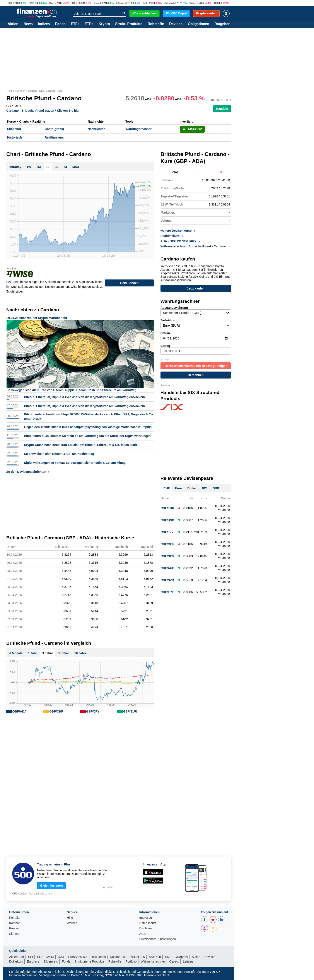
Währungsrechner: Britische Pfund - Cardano (195, 246)
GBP (216, 487)
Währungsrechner (138, 129)
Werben (72, 923)
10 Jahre (81, 653)
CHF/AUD (168, 567)
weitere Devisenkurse (178, 231)
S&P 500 (155, 957)
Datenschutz (148, 923)
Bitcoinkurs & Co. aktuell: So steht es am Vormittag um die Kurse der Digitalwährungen (87, 436)
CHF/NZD (167, 579)
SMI (10, 3)
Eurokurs (33, 961)
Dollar (193, 3)
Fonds (60, 24)
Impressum (147, 918)
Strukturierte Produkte (89, 961)
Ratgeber (222, 24)
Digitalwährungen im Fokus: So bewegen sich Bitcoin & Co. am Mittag (75, 463)
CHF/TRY (167, 591)
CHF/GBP (168, 543)
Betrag (196, 348)
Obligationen (198, 24)
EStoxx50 (122, 3)
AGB (143, 934)
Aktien (13, 24)
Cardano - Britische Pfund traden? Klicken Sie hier (43, 111)
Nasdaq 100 (118, 957)
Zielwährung (196, 322)
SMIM (50, 957)
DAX (75, 3)
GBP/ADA (20, 711)
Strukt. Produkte (129, 24)
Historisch (15, 137)
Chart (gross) (54, 129)
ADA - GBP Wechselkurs (180, 241)
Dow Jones (98, 957)
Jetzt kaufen (196, 289)
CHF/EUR (167, 507)
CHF (167, 487)
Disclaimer (146, 928)
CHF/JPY (167, 531)
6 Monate (16, 653)
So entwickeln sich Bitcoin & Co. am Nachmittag (59, 454)
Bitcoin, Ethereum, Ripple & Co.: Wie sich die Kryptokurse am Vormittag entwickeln (84, 397)
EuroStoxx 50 (77, 957)
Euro (97, 3)
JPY (204, 487)
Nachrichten (96, 129)
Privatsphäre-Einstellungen (158, 939)
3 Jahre (48, 653)
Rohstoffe (156, 24)
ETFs (75, 24)
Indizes (44, 24)
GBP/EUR (130, 711)
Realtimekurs (54, 137)
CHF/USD (167, 519)
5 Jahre (64, 653)
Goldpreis (181, 957)
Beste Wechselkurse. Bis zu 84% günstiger (196, 364)
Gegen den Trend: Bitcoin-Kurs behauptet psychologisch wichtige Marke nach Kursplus (88, 427)
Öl (215, 3)
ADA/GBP (192, 129)
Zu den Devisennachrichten (28, 472)
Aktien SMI (17, 957)
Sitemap (15, 934)
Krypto (104, 24)
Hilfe (70, 918)
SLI (39, 957)
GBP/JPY (93, 711)
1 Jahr (32, 653)
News (28, 24)
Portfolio (131, 961)
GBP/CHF (56, 711)
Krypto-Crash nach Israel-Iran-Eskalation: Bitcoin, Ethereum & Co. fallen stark (80, 445)
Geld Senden (129, 283)
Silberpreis (51, 961)
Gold (145, 3)
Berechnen (196, 373)
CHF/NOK (168, 555)
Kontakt (14, 918)
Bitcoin (169, 3)
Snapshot (14, 129)
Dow (52, 3)
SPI (31, 3)
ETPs (89, 24)
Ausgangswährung (196, 310)
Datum (196, 335)
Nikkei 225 (138, 957)
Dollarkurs (16, 961)
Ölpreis (174, 961)
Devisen (176, 24)
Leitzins (188, 961)
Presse (14, 928)
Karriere (15, 923)
